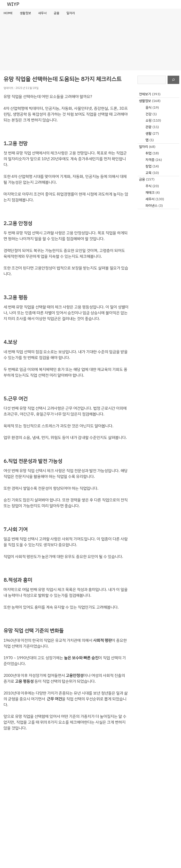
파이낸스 (151, 206)
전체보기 (145, 94)
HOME (8, 13)
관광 (148, 127)
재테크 (150, 193)
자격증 (150, 160)
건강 (148, 114)
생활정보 (25, 13)
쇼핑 (148, 120)
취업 (148, 153)
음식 (148, 108)
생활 (148, 133)
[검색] (173, 80)
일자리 (71, 13)
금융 (57, 13)
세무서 (42, 13)
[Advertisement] (90, 44)
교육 (148, 173)
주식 (148, 186)
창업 (148, 166)
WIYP (13, 4)
